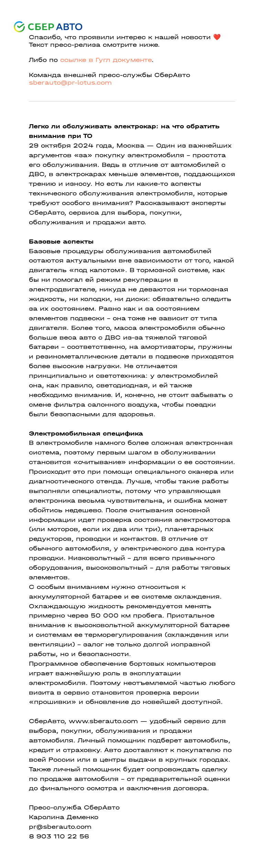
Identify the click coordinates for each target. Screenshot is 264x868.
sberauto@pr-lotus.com (70, 83)
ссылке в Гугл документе (106, 60)
